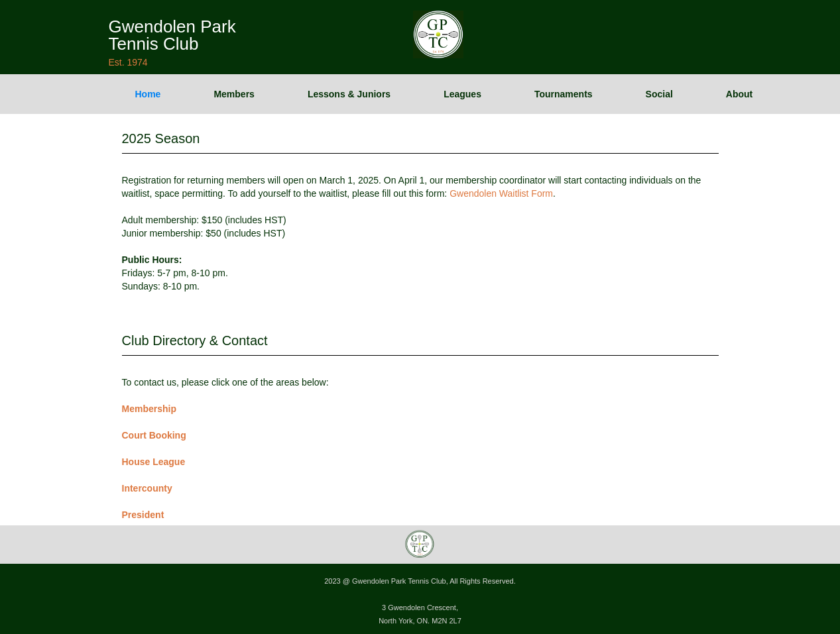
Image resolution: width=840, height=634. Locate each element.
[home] (172, 33)
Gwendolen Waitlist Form (501, 193)
